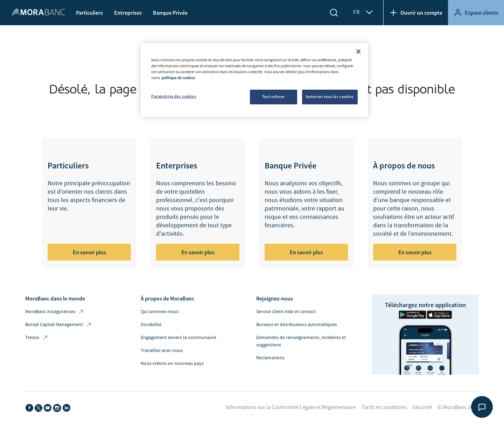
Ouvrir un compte (416, 13)
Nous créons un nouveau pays (172, 364)
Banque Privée (170, 13)
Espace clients (476, 13)
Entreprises (128, 13)
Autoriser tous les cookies (330, 97)
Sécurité (422, 407)
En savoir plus (89, 252)
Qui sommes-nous (160, 312)
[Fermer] (358, 51)
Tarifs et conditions (384, 407)
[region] (254, 80)
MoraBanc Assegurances (55, 312)
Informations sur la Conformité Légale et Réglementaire (291, 407)
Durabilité (151, 325)
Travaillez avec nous (162, 351)
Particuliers (89, 13)
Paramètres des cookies (174, 96)
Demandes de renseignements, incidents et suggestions (301, 341)
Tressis (37, 338)
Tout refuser (274, 97)
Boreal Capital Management (59, 325)
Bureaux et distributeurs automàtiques (297, 325)
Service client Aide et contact (286, 312)
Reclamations (270, 358)
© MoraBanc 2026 (458, 407)
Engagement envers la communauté (178, 338)
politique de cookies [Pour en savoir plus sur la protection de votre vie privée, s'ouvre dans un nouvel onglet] (178, 78)
